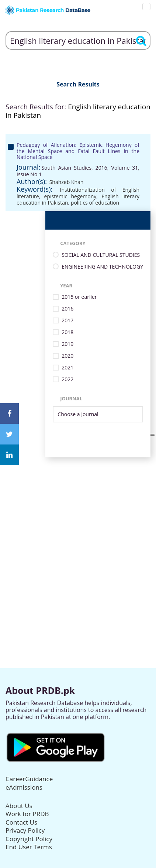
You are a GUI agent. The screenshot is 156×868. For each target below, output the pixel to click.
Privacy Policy (25, 830)
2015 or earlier (79, 297)
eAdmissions (24, 787)
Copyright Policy (29, 839)
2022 (67, 380)
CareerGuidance (29, 779)
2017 (67, 321)
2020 (67, 356)
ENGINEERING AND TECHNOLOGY (102, 267)
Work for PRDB (27, 814)
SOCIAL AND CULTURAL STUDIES (101, 255)
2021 (67, 368)
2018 (67, 332)
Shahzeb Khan (67, 182)
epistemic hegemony (70, 196)
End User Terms (29, 847)
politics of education (95, 203)
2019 (67, 344)
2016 (67, 309)
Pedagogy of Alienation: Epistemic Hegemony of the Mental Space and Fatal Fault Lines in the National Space (78, 151)
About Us (19, 806)
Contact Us (21, 822)
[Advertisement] (78, 535)
